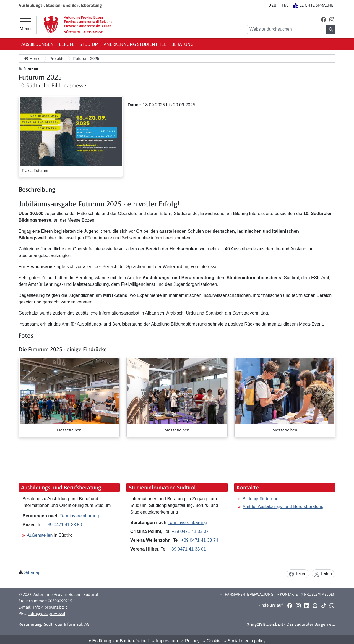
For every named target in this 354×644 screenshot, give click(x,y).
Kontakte (287, 594)
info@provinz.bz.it (50, 607)
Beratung (183, 44)
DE (272, 5)
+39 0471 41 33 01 (188, 549)
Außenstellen (40, 535)
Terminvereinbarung (79, 516)
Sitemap (32, 573)
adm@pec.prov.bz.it (47, 613)
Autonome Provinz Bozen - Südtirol (66, 594)
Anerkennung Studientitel (135, 44)
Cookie (212, 641)
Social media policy (245, 641)
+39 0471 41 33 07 (190, 531)
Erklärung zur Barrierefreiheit (119, 641)
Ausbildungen (37, 44)
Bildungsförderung (261, 499)
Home (32, 58)
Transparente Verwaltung (247, 594)
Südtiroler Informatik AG (67, 624)
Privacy (190, 641)
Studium (89, 44)
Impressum (165, 641)
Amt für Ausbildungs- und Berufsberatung (283, 506)
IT (285, 5)
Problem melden (318, 594)
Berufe (67, 44)
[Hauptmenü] (25, 25)
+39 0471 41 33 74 (200, 540)
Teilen (298, 574)
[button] (323, 19)
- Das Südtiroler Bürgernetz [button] (291, 624)
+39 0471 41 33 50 (64, 525)
